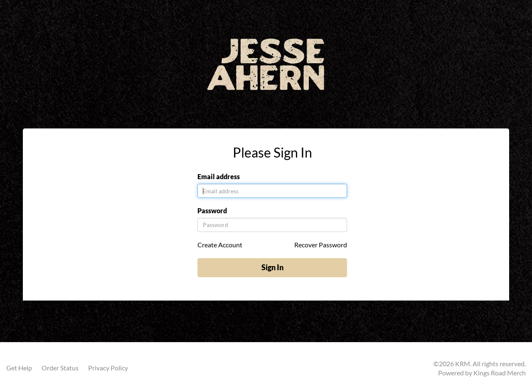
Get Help (19, 368)
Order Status (60, 368)
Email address (219, 176)
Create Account (220, 245)
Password (212, 211)
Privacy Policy (108, 368)
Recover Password (321, 245)
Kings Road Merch (500, 373)
